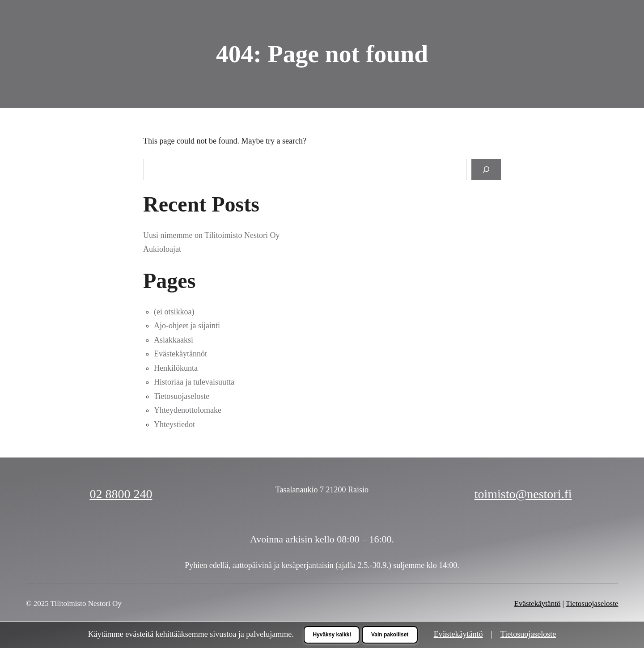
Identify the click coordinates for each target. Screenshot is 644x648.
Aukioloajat (162, 249)
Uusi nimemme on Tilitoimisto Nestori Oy (212, 235)
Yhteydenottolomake (188, 410)
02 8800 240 (121, 494)
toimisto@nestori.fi (523, 494)
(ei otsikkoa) (174, 312)
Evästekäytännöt (180, 354)
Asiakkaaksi (174, 340)
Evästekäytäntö (538, 604)
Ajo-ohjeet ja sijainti (187, 326)
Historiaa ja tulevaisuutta (194, 382)
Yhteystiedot (174, 424)
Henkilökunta (176, 368)
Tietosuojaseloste (182, 396)
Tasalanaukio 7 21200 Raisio (322, 490)
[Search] (486, 169)
